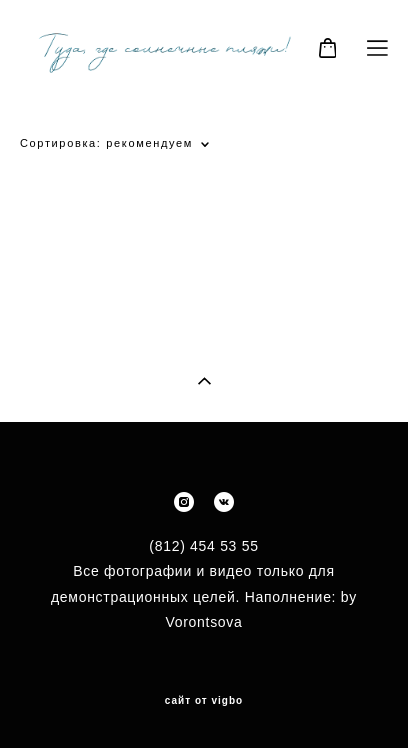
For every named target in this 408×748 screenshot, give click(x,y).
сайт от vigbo (204, 701)
